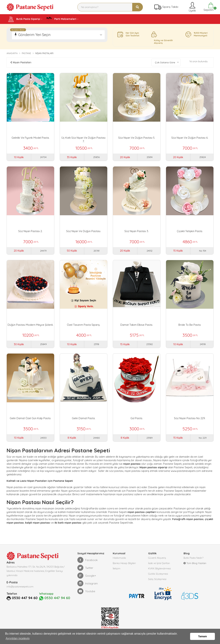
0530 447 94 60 (19, 603)
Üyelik (192, 7)
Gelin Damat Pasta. (84, 418)
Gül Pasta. (137, 418)
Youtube (86, 591)
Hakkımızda (119, 558)
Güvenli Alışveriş (157, 558)
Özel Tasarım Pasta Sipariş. (84, 325)
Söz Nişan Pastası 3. (137, 231)
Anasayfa (12, 53)
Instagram (88, 583)
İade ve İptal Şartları (159, 563)
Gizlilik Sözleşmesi (158, 574)
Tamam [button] (203, 636)
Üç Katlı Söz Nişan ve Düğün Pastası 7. (83, 139)
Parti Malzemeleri (61, 19)
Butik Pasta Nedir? (193, 558)
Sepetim (208, 7)
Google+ (87, 576)
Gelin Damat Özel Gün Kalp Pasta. (30, 418)
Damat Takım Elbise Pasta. (137, 325)
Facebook (88, 560)
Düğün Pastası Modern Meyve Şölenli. (30, 325)
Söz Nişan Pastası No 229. (190, 418)
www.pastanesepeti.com (186, 471)
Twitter (85, 568)
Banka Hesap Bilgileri (124, 563)
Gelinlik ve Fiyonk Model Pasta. (30, 138)
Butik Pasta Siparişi (24, 19)
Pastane (26, 53)
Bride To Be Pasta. (190, 325)
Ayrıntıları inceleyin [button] (18, 638)
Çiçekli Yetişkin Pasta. (190, 231)
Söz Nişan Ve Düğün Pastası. (84, 231)
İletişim (117, 568)
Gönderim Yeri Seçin (34, 35)
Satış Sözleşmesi (157, 579)
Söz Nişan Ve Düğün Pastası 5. (137, 138)
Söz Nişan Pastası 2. (30, 231)
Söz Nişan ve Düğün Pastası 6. (190, 138)
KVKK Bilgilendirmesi (159, 568)
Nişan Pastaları (21, 62)
